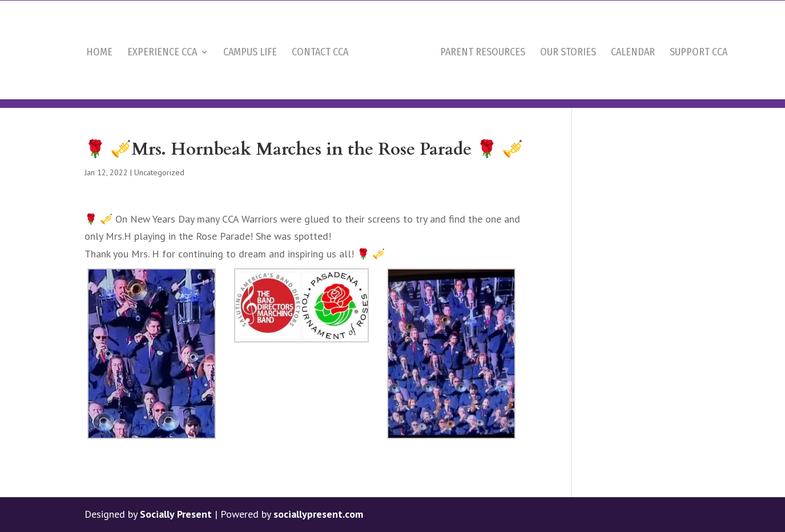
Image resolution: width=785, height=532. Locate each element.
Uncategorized (159, 172)
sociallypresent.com (318, 514)
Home (99, 74)
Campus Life (250, 74)
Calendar (633, 74)
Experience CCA (162, 74)
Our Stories (568, 74)
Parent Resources (483, 74)
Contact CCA (320, 74)
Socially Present (176, 514)
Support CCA (699, 74)
